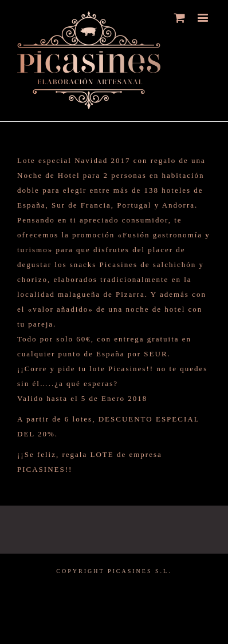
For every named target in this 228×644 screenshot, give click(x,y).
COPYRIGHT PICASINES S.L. (114, 571)
